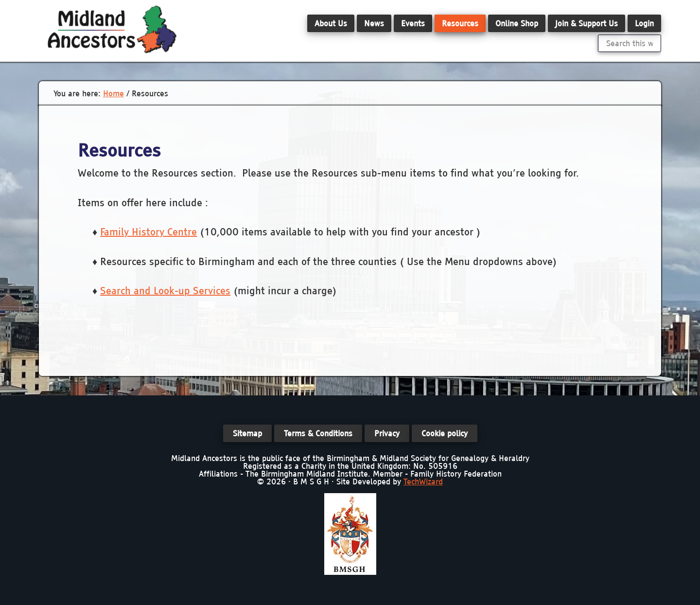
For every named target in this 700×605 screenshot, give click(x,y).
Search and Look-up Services (165, 291)
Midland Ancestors (112, 29)
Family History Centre (149, 232)
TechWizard (423, 481)
